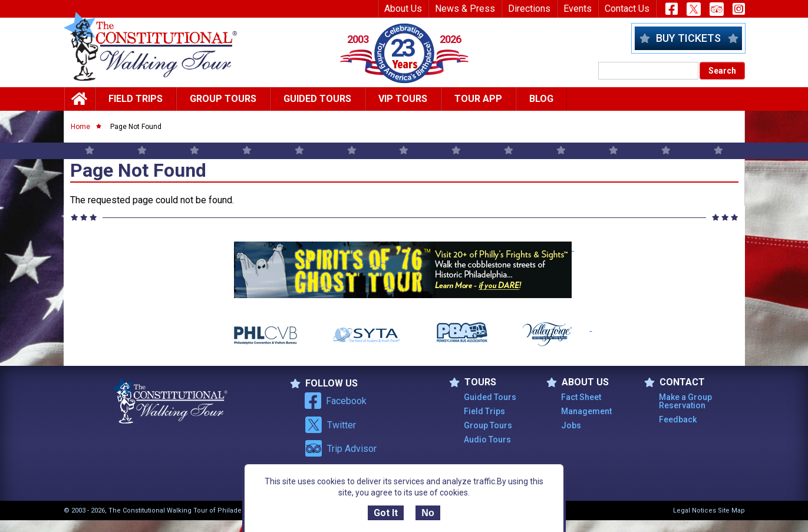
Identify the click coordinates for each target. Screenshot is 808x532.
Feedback (678, 419)
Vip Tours (403, 99)
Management (586, 411)
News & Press (465, 9)
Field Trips (136, 99)
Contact (675, 382)
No (428, 513)
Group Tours (223, 99)
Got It (386, 513)
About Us (403, 9)
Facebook (336, 401)
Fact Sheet (581, 397)
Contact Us (627, 9)
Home (80, 127)
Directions (529, 9)
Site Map (731, 510)
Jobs (571, 425)
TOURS (473, 382)
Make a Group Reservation (685, 401)
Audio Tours (487, 440)
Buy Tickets (688, 38)
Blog (541, 99)
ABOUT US (578, 382)
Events (578, 9)
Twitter (330, 425)
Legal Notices (695, 510)
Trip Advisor (341, 448)
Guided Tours (317, 99)
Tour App (478, 99)
